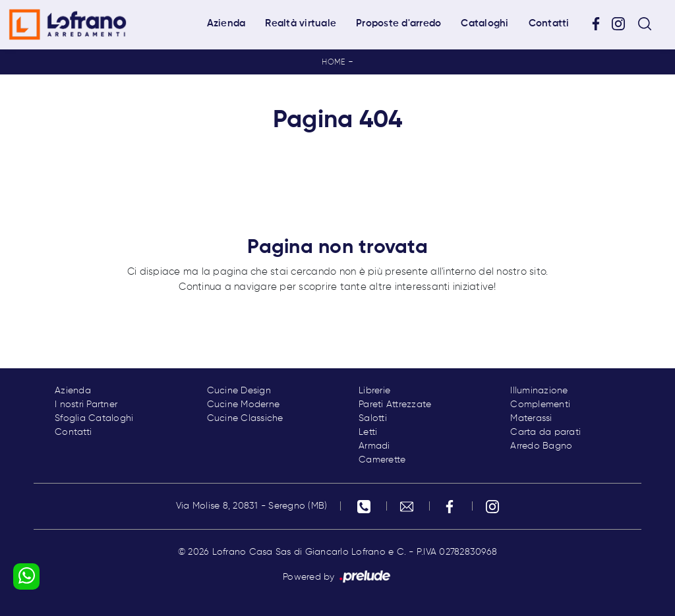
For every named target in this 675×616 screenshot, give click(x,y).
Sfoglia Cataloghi (94, 418)
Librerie (374, 391)
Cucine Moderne (244, 405)
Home (333, 63)
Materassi (531, 418)
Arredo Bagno (541, 446)
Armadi (374, 446)
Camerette (382, 460)
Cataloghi (484, 23)
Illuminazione (539, 391)
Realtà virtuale (301, 23)
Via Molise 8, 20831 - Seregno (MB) (252, 506)
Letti (368, 432)
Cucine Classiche (245, 418)
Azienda (226, 23)
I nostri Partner (86, 405)
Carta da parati (545, 432)
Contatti (549, 23)
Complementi (540, 405)
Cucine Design (239, 391)
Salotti (373, 418)
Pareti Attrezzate (395, 405)
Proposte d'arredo (398, 23)
